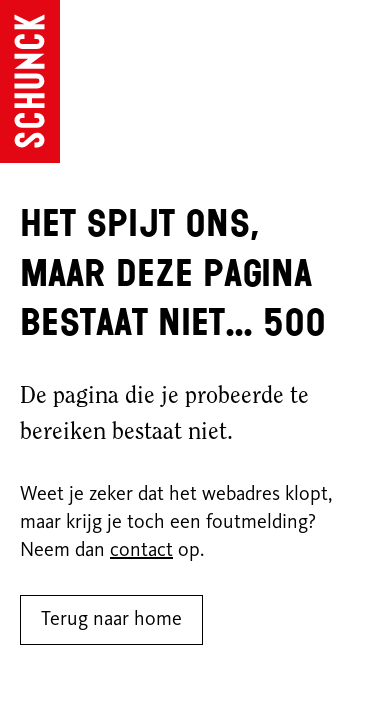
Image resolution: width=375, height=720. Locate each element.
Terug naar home (111, 620)
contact (141, 551)
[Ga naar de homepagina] (30, 81)
